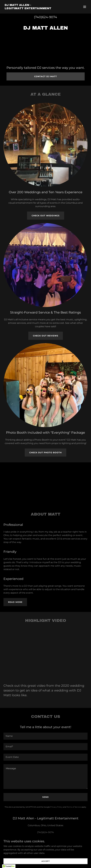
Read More (15, 602)
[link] (28, 8)
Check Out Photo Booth (45, 453)
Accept (46, 861)
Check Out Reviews (46, 336)
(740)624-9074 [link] (45, 17)
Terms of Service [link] (74, 807)
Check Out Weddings (46, 216)
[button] (85, 7)
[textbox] (45, 736)
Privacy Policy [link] (56, 807)
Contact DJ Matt (46, 76)
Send (46, 797)
